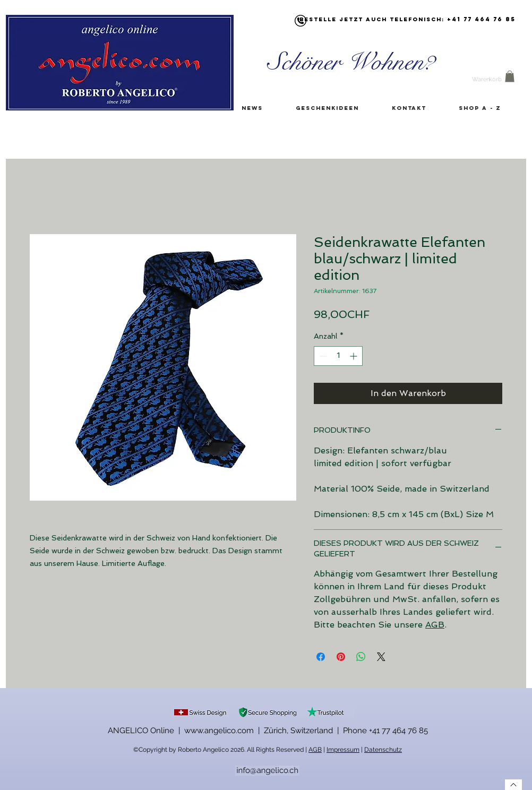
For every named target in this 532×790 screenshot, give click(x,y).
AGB (435, 625)
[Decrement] (322, 356)
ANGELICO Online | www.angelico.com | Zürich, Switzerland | (225, 731)
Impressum (343, 750)
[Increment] (354, 356)
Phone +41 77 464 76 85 (385, 731)
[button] (510, 76)
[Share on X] (381, 657)
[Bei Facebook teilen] (321, 657)
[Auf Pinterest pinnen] (341, 657)
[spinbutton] (338, 356)
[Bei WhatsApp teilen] (361, 657)
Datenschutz (383, 750)
